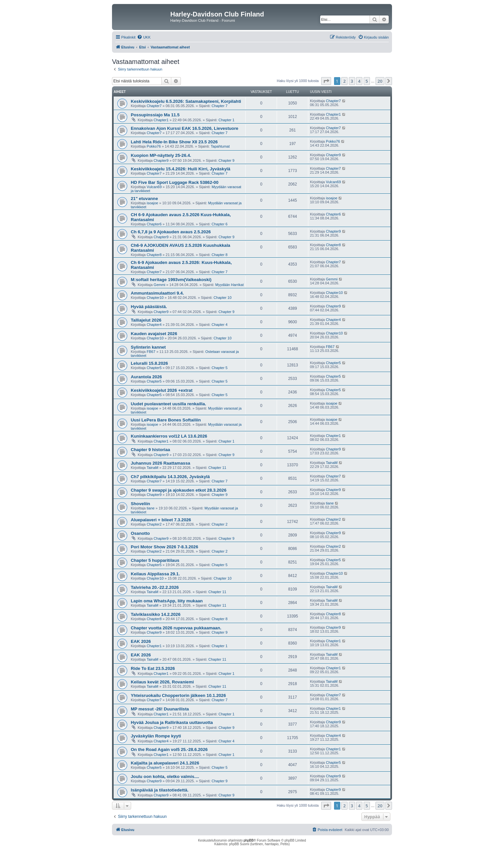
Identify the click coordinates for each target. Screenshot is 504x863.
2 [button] (344, 81)
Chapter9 (161, 160)
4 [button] (359, 81)
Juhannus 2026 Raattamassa (160, 463)
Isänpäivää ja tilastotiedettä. (160, 790)
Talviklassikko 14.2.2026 (156, 614)
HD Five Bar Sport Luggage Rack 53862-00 (175, 182)
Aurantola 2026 (146, 377)
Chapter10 (155, 298)
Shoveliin (140, 504)
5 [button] (367, 81)
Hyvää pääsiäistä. (149, 307)
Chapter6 (154, 224)
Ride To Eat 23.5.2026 (153, 668)
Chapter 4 (219, 325)
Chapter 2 (219, 524)
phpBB (249, 840)
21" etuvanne (144, 199)
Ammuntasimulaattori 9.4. (157, 293)
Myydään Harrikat (230, 285)
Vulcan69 (154, 187)
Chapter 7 (219, 106)
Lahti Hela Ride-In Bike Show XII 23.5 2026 (174, 142)
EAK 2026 (141, 641)
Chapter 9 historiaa (150, 450)
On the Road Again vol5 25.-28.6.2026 (169, 749)
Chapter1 (161, 120)
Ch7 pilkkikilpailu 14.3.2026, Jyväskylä (170, 477)
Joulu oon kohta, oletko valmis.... (165, 777)
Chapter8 (154, 255)
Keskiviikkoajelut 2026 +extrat (162, 390)
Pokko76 (154, 146)
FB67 (151, 352)
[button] (326, 81)
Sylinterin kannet (148, 347)
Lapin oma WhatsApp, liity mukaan (167, 601)
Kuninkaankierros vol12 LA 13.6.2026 (169, 436)
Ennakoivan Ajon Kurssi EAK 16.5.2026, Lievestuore (184, 128)
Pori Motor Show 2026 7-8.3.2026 (164, 547)
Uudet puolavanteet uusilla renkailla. (168, 404)
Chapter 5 (219, 368)
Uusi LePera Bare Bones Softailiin (166, 420)
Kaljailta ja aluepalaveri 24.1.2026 (165, 763)
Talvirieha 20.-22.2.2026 (155, 587)
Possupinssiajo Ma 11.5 (155, 115)
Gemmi (159, 285)
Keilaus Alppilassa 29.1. (155, 574)
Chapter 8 (219, 255)
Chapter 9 (226, 160)
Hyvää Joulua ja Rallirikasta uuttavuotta (172, 722)
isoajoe (152, 203)
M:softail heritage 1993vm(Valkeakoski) (171, 280)
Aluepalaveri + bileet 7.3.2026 (161, 520)
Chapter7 (154, 106)
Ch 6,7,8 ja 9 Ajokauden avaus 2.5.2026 (171, 232)
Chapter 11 (217, 468)
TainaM (152, 468)
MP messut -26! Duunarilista (160, 709)
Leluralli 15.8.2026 (149, 363)
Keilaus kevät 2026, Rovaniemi (162, 682)
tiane (151, 508)
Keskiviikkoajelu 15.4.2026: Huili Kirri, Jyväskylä (181, 169)
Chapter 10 (222, 298)
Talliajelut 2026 (146, 320)
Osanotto (140, 533)
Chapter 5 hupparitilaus (155, 560)
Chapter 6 (219, 224)
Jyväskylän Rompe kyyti (156, 736)
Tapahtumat (220, 146)
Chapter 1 (226, 120)
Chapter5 (154, 368)
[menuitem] (144, 37)
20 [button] (380, 81)
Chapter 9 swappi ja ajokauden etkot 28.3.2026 (179, 490)
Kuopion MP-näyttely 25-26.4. (161, 155)
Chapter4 (154, 325)
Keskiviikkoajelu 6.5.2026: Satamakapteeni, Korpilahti (186, 101)
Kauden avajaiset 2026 (154, 334)
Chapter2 (154, 524)
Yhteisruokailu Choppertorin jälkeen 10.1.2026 (178, 695)
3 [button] (352, 81)
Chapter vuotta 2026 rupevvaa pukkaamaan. (176, 628)
